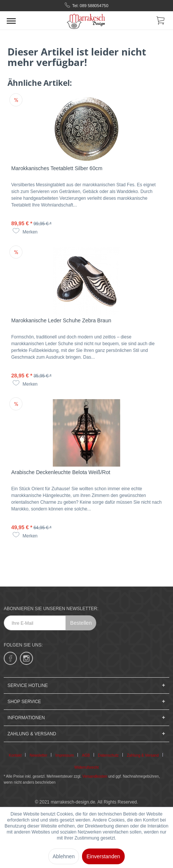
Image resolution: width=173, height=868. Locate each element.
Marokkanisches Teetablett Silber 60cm (57, 168)
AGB (86, 755)
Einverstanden (103, 856)
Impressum (65, 755)
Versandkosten (95, 776)
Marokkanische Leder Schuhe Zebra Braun (61, 320)
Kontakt (15, 755)
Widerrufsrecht (86, 767)
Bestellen (81, 623)
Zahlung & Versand (143, 755)
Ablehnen (63, 856)
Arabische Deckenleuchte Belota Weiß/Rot (61, 472)
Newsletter (38, 755)
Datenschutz (109, 755)
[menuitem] (11, 21)
